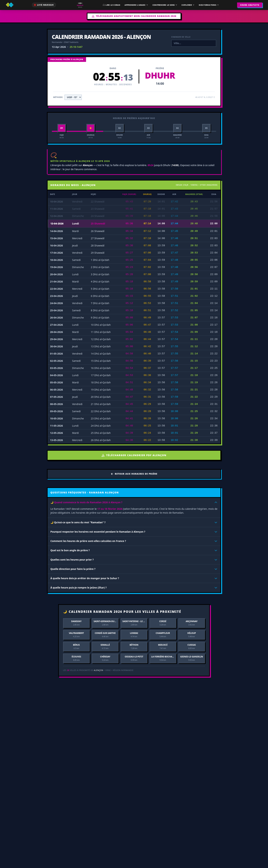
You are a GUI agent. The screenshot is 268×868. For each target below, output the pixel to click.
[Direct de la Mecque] (44, 5)
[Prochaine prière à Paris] (80, 5)
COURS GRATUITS (250, 5)
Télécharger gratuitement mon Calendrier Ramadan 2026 (134, 16)
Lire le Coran (111, 5)
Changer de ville (181, 37)
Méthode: (58, 97)
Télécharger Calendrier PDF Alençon (134, 455)
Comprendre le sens (165, 5)
